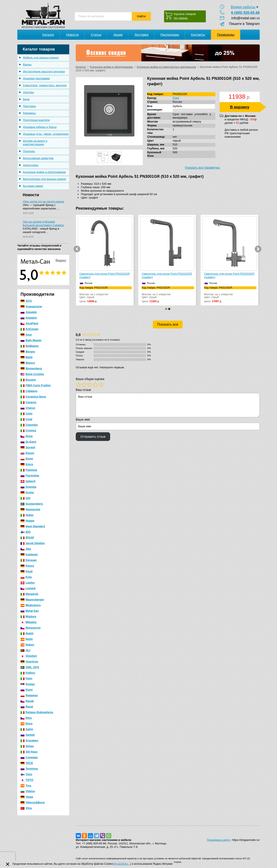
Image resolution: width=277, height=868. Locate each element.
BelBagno (30, 346)
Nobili (27, 633)
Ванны (27, 64)
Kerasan (29, 560)
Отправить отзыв (93, 437)
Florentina (30, 476)
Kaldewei (29, 554)
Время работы (243, 7)
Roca (27, 724)
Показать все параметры (202, 168)
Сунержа (29, 757)
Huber (27, 515)
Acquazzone (31, 306)
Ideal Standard (33, 526)
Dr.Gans (28, 442)
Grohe (27, 492)
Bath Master (31, 340)
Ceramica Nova (33, 397)
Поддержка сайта (219, 840)
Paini (26, 678)
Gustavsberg (32, 504)
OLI (25, 650)
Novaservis (31, 628)
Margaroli (29, 594)
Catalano (29, 391)
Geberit (28, 481)
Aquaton (29, 318)
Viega (27, 797)
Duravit (28, 447)
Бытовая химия (33, 186)
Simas (27, 746)
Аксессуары (31, 165)
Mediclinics (31, 605)
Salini (27, 729)
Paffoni (28, 673)
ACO (26, 301)
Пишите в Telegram (242, 24)
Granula (28, 487)
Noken (27, 645)
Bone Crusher (32, 374)
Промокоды (226, 35)
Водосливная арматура (38, 158)
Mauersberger (32, 600)
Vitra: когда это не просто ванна (43, 201)
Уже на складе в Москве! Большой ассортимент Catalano (43, 223)
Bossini (28, 380)
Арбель (177, 106)
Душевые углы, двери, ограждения (46, 134)
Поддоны (29, 151)
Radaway (29, 695)
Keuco (27, 566)
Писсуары (29, 106)
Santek (28, 735)
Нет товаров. (181, 18)
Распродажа (170, 35)
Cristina (28, 430)
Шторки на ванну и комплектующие (35, 143)
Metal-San (30, 611)
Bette (27, 357)
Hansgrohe (30, 509)
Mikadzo (29, 622)
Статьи (96, 35)
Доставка (141, 35)
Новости (72, 35)
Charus (28, 408)
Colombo (29, 425)
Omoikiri (29, 656)
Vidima (28, 791)
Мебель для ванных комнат (41, 58)
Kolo (26, 577)
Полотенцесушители (36, 120)
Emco (27, 464)
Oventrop (29, 662)
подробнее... (123, 864)
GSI (25, 498)
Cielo (27, 414)
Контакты (198, 35)
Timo (26, 774)
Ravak (27, 701)
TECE (27, 763)
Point (27, 690)
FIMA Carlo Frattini (36, 385)
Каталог (48, 35)
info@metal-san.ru (246, 18)
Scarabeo (29, 740)
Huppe (27, 521)
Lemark (28, 588)
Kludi (27, 571)
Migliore (28, 616)
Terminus (29, 769)
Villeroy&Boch (33, 802)
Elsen (27, 459)
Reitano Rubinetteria (37, 712)
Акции (118, 35)
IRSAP (27, 538)
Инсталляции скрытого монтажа (44, 71)
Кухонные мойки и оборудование (44, 172)
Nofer (27, 639)
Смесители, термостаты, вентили (45, 85)
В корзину (240, 107)
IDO (26, 532)
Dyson (27, 453)
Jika (26, 549)
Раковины (29, 113)
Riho (26, 718)
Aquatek (29, 312)
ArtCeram (29, 329)
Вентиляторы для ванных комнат (45, 179)
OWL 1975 (30, 667)
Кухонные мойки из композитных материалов (166, 67)
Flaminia (29, 470)
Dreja (27, 436)
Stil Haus (29, 752)
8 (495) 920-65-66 (245, 13)
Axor (26, 335)
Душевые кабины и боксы (40, 127)
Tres (26, 786)
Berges (28, 352)
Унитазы (28, 92)
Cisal (26, 419)
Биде (26, 99)
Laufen (28, 583)
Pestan (28, 684)
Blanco (28, 363)
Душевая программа (36, 78)
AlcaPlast (29, 323)
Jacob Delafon (33, 543)
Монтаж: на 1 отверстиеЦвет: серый (106, 293)
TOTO (27, 780)
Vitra (26, 808)
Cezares (28, 402)
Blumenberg (31, 368)
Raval (27, 707)
